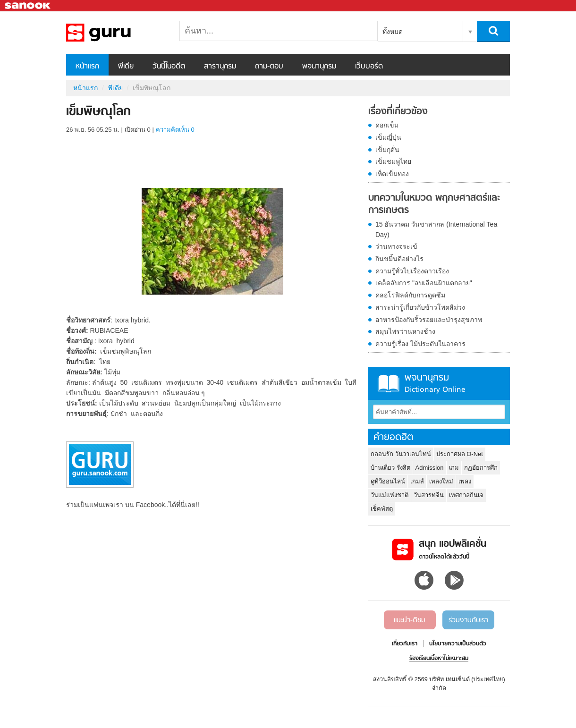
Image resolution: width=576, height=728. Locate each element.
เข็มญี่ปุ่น (388, 137)
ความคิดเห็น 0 (175, 130)
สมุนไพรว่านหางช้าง (405, 331)
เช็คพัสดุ (382, 509)
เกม (454, 468)
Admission (430, 468)
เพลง (465, 481)
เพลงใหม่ (441, 481)
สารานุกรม (220, 67)
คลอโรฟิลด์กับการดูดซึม (410, 295)
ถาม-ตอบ (269, 67)
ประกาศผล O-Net (460, 454)
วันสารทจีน (429, 495)
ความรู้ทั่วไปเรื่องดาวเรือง (412, 271)
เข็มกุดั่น (387, 150)
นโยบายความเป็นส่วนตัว (458, 644)
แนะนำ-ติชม (410, 620)
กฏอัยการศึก (481, 468)
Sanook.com (28, 6)
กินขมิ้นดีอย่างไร (399, 259)
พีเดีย (126, 67)
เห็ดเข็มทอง (392, 174)
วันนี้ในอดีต (169, 67)
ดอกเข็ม (387, 125)
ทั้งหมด (393, 32)
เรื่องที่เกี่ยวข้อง (398, 112)
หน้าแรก (87, 67)
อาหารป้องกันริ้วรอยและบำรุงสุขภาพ (429, 320)
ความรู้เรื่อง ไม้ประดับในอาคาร (420, 344)
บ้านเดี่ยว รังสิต (390, 468)
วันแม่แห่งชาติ (390, 495)
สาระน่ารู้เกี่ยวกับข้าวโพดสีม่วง (420, 307)
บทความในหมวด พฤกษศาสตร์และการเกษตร (434, 204)
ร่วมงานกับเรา (468, 620)
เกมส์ (417, 481)
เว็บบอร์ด (369, 67)
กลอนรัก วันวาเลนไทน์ (401, 454)
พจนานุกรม (319, 67)
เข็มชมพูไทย (393, 161)
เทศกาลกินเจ (466, 495)
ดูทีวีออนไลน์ (388, 481)
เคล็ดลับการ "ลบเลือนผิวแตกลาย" (424, 283)
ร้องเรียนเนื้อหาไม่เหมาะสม (439, 659)
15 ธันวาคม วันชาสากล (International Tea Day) (436, 229)
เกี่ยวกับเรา (405, 644)
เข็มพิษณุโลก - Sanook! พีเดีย (116, 33)
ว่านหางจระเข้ (396, 246)
